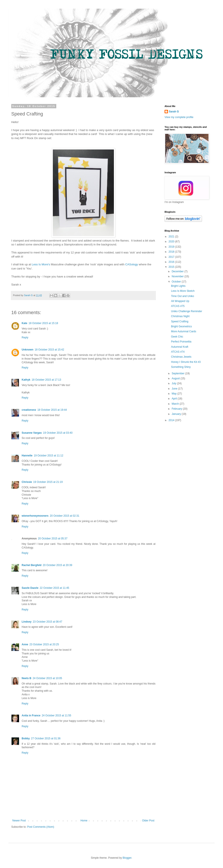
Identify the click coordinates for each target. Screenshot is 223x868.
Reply (25, 337)
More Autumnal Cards (184, 331)
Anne (25, 644)
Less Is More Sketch (183, 291)
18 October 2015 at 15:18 (43, 323)
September (178, 373)
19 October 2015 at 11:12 (48, 456)
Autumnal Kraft (180, 347)
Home (84, 821)
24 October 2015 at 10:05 (47, 678)
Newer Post (19, 821)
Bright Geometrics (181, 326)
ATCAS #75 (178, 306)
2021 (172, 237)
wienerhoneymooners (35, 516)
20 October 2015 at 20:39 (57, 565)
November (178, 276)
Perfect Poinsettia (181, 342)
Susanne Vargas (32, 433)
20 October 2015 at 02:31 (65, 516)
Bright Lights (178, 286)
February (177, 409)
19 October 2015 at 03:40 (58, 433)
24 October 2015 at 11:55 (57, 715)
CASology (132, 264)
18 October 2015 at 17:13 (46, 380)
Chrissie (27, 482)
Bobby (26, 738)
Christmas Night (180, 316)
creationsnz (29, 410)
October (177, 282)
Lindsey (27, 622)
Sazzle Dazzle (30, 588)
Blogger (127, 858)
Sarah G (174, 112)
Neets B (27, 678)
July (174, 383)
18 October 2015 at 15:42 (49, 350)
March (176, 404)
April (175, 399)
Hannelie (27, 456)
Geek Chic (177, 337)
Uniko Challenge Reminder (187, 311)
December (178, 271)
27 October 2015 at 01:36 (46, 738)
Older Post (148, 821)
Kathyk (26, 380)
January (177, 414)
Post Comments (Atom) (41, 827)
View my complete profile (179, 117)
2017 (172, 257)
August (176, 378)
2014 (172, 420)
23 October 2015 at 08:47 (47, 622)
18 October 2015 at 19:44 (52, 410)
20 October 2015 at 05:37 (53, 539)
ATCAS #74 (178, 352)
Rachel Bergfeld (32, 565)
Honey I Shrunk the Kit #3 (186, 362)
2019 (172, 247)
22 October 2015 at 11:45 (54, 588)
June (175, 389)
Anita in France (31, 715)
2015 (172, 267)
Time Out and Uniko (183, 296)
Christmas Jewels (181, 357)
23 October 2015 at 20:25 (44, 644)
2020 (172, 242)
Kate (24, 323)
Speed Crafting (180, 321)
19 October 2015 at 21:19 (48, 482)
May (175, 394)
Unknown (27, 350)
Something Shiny (181, 367)
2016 (172, 262)
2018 (172, 252)
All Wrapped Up (180, 301)
